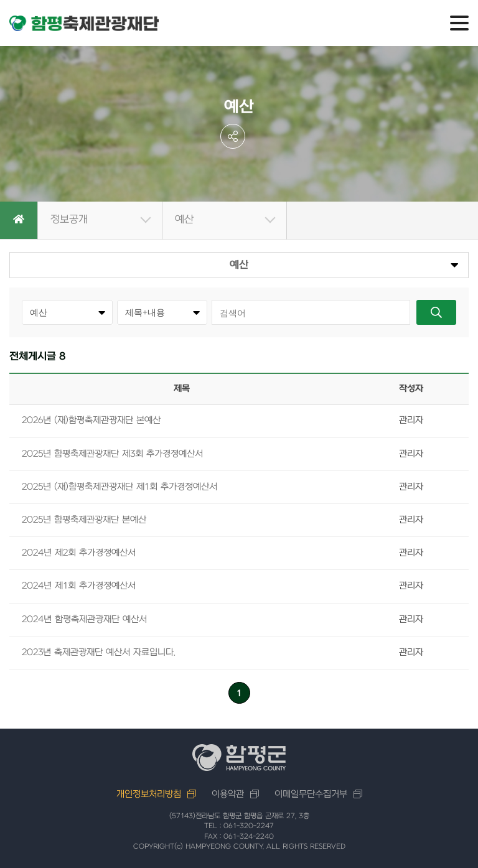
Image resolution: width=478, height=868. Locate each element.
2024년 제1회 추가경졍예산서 (79, 586)
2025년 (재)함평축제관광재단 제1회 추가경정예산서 (119, 487)
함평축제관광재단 (84, 24)
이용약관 (228, 794)
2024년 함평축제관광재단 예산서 (84, 619)
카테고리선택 (117, 300)
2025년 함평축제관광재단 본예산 (84, 520)
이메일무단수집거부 (311, 794)
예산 (184, 220)
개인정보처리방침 (149, 794)
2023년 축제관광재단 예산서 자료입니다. (99, 652)
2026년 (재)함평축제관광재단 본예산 (91, 420)
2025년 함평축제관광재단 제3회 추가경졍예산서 (112, 454)
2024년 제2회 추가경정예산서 (79, 553)
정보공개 (69, 220)
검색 (436, 312)
